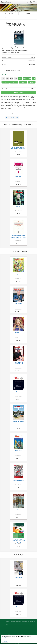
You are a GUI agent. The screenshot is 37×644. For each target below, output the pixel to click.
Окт (14, 82)
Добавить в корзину (19, 92)
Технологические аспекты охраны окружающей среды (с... (18, 237)
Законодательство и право (12, 117)
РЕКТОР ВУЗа (18, 303)
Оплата (7, 631)
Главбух (18, 392)
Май (20, 79)
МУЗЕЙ (18, 510)
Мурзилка (18, 274)
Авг (34, 79)
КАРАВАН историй (19, 333)
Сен (6, 82)
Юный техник (19, 451)
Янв (3, 79)
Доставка (8, 634)
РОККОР (18, 206)
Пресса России (6, 2)
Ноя (23, 82)
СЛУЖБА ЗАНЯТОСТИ (18, 421)
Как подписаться (10, 628)
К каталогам (9, 13)
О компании (21, 631)
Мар (12, 79)
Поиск (28, 13)
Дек (31, 82)
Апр (16, 79)
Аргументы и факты (19, 480)
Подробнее (5, 638)
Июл (29, 79)
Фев (7, 79)
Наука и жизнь (18, 577)
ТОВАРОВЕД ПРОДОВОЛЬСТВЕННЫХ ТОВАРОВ (19, 541)
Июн (25, 79)
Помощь (20, 628)
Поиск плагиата (22, 634)
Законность (18, 177)
